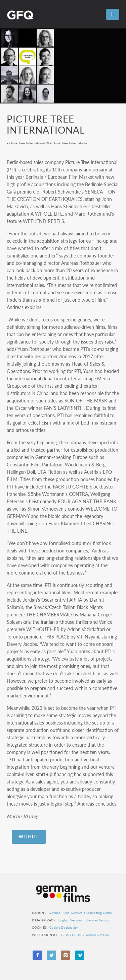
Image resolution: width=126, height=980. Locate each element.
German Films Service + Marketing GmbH (81, 913)
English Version (70, 920)
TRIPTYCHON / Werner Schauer (85, 935)
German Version (98, 920)
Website (29, 837)
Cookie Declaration (64, 928)
